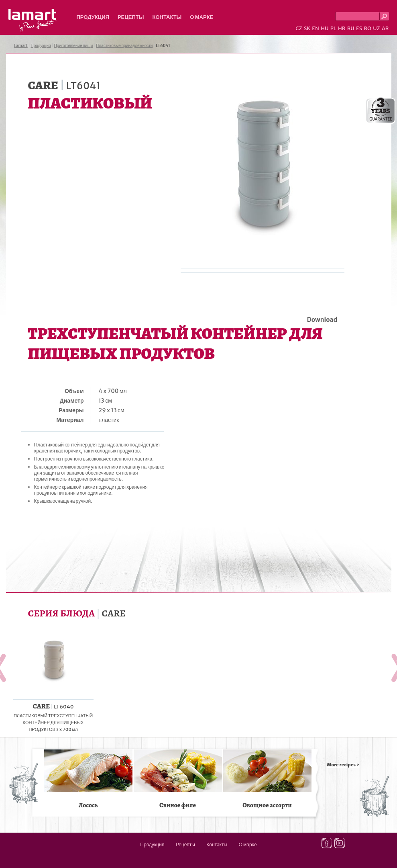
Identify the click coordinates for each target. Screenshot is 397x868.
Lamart (33, 20)
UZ (376, 28)
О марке (202, 17)
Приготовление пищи (73, 46)
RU (351, 28)
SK (307, 28)
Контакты (167, 17)
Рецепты (131, 17)
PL (333, 28)
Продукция (93, 17)
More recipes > (343, 765)
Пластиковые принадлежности (124, 46)
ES (359, 28)
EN (316, 28)
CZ (299, 28)
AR (385, 28)
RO (367, 28)
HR (342, 28)
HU (325, 28)
